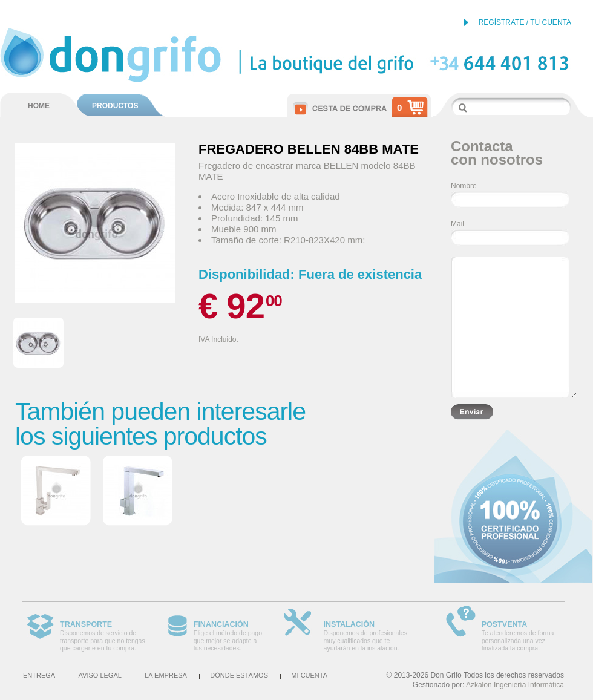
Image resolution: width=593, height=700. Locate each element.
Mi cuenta (309, 675)
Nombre (464, 186)
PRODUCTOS (115, 106)
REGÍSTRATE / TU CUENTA (525, 22)
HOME (39, 106)
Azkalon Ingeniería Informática (515, 685)
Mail (457, 224)
